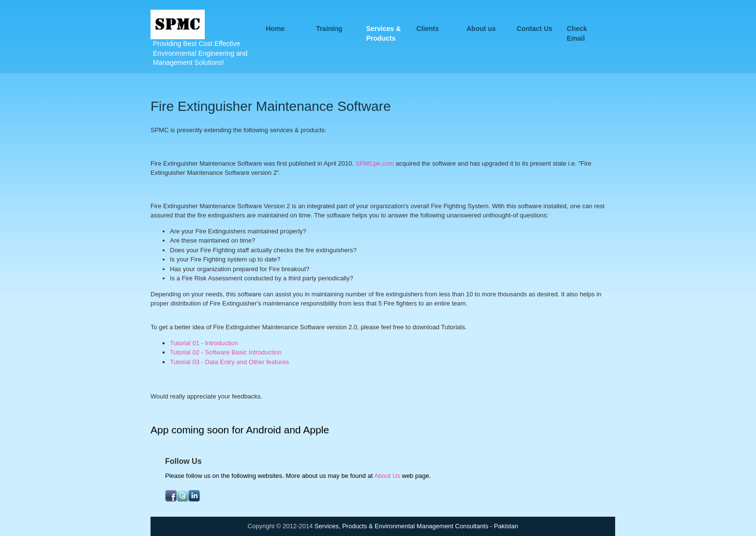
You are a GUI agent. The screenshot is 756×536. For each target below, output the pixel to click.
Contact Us (534, 29)
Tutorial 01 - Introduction (204, 343)
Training (329, 29)
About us (481, 29)
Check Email (577, 29)
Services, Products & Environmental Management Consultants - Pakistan (416, 526)
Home (275, 29)
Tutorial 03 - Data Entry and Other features (229, 362)
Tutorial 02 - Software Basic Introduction (226, 352)
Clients (428, 29)
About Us (387, 476)
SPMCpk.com (374, 163)
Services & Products (384, 29)
